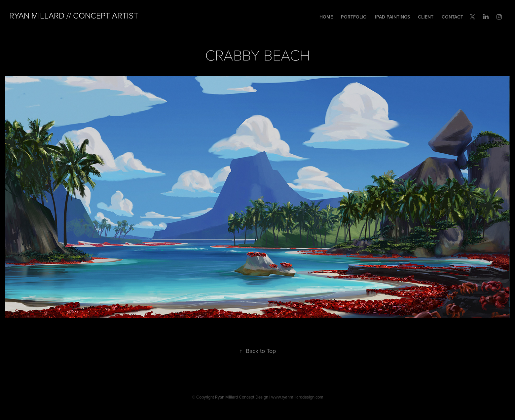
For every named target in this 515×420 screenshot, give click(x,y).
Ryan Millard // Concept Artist (74, 15)
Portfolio (354, 17)
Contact (452, 17)
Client (426, 17)
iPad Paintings (392, 17)
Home (326, 17)
